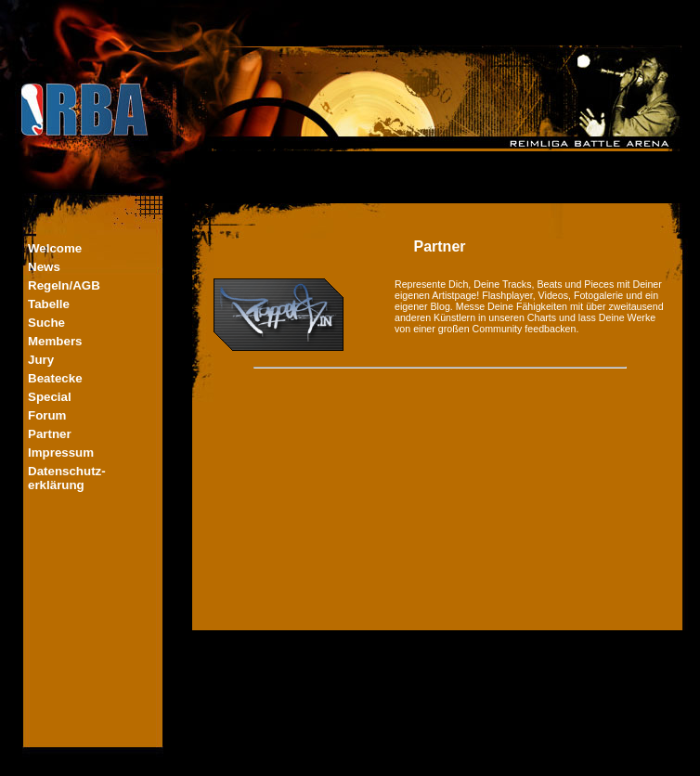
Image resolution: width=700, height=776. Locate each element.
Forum (47, 415)
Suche (46, 323)
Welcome (55, 248)
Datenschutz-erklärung (67, 478)
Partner (50, 434)
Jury (41, 360)
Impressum (61, 453)
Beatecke (55, 378)
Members (55, 341)
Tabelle (49, 304)
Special (50, 397)
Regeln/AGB (64, 285)
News (44, 267)
